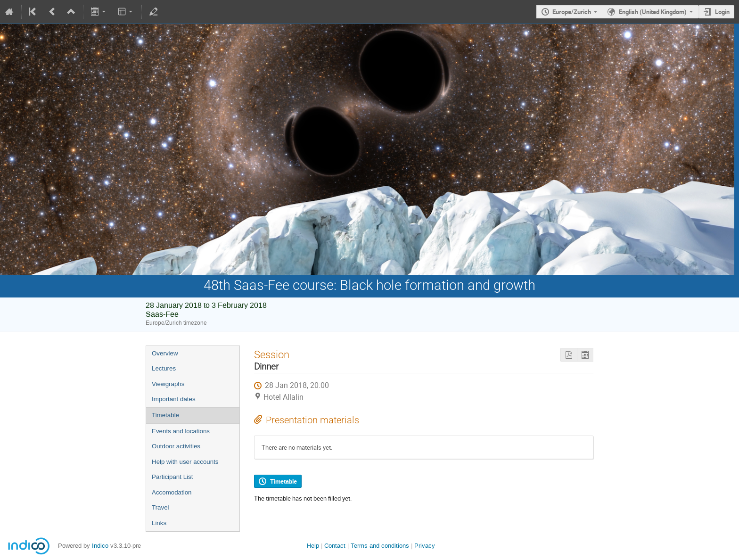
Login (722, 12)
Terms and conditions (380, 546)
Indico (100, 546)
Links (159, 523)
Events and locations (181, 431)
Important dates (174, 399)
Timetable (165, 415)
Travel (160, 507)
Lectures (164, 368)
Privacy (425, 546)
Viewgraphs (168, 384)
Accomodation (172, 492)
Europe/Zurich (572, 12)
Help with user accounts (185, 462)
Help (313, 546)
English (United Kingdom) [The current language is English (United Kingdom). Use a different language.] (653, 12)
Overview (165, 353)
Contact (335, 546)
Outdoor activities (176, 446)
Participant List (172, 477)
